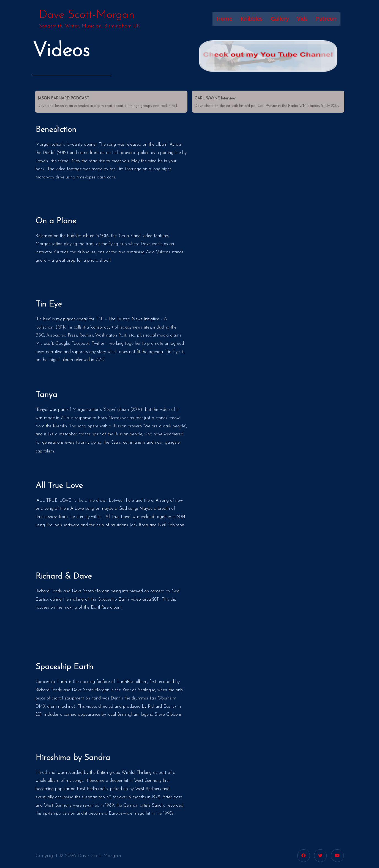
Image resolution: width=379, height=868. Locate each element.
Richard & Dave (64, 577)
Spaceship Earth (64, 667)
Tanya (46, 395)
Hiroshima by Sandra (73, 758)
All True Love (59, 486)
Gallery (280, 19)
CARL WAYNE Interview (215, 98)
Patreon (326, 19)
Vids (302, 19)
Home (224, 19)
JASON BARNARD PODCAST (63, 98)
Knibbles (252, 19)
